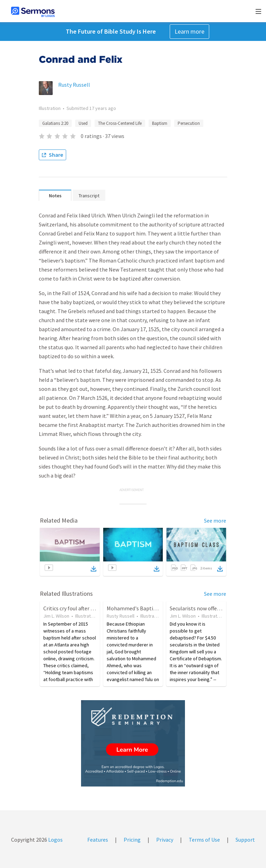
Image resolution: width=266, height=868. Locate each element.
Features (98, 840)
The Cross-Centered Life (120, 123)
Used (83, 123)
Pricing (132, 840)
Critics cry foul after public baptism (85, 608)
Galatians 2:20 (55, 123)
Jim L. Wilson (56, 616)
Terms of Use (204, 840)
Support (245, 840)
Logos (55, 840)
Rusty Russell (74, 85)
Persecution (189, 123)
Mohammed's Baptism (134, 608)
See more (215, 521)
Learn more (189, 31)
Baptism (160, 123)
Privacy (165, 840)
